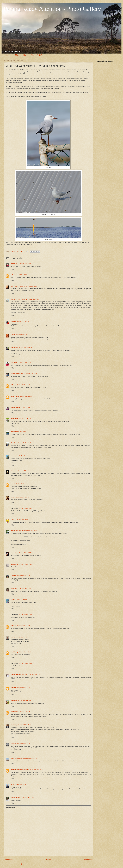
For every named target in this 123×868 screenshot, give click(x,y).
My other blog (21, 55)
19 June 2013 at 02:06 (24, 264)
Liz (11, 784)
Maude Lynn (14, 564)
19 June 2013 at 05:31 (25, 419)
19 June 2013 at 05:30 (27, 407)
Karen (12, 519)
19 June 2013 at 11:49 (24, 588)
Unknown (14, 385)
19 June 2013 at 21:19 (25, 652)
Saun (12, 600)
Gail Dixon (14, 701)
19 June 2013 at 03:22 (24, 385)
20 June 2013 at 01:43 (24, 712)
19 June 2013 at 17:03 (25, 615)
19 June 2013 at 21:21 (25, 663)
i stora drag (14, 419)
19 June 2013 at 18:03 (20, 637)
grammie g (14, 725)
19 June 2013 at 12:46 (21, 600)
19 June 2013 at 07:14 (20, 456)
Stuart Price (14, 553)
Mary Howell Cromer (17, 286)
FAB (12, 275)
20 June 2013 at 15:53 (31, 758)
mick (12, 432)
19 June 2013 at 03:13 (24, 362)
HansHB (13, 321)
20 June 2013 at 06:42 (24, 725)
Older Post (89, 860)
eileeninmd (14, 443)
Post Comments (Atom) (18, 864)
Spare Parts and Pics (17, 758)
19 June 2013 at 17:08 (24, 626)
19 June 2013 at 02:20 (20, 275)
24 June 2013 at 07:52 (27, 797)
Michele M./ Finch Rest (18, 531)
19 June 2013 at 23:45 (34, 674)
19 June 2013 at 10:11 (32, 531)
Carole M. (14, 575)
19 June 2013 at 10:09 (21, 519)
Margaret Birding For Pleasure (20, 770)
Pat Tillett (14, 743)
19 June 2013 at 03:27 (26, 396)
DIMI (12, 456)
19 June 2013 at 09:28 (23, 497)
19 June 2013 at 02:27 (30, 286)
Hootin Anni (14, 348)
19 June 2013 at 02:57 (23, 321)
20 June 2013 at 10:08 (24, 743)
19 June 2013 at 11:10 (24, 575)
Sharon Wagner (15, 407)
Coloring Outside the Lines (19, 674)
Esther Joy (14, 588)
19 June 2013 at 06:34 (21, 432)
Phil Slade (14, 712)
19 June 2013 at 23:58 (24, 687)
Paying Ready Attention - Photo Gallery (52, 9)
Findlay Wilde (15, 396)
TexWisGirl (14, 264)
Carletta (13, 334)
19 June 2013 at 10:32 (25, 553)
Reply (12, 269)
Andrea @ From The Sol (18, 299)
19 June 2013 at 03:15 (30, 374)
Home (8, 55)
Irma (12, 637)
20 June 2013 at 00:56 (24, 701)
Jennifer (13, 497)
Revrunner (14, 471)
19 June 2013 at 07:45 (24, 471)
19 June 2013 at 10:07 (25, 508)
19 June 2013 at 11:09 (25, 564)
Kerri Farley (14, 652)
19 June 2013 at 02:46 (33, 299)
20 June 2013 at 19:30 (36, 770)
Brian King (14, 362)
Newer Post (8, 860)
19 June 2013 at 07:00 (24, 443)
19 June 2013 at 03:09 (25, 348)
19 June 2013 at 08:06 (23, 484)
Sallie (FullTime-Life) (17, 374)
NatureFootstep (15, 797)
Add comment (11, 807)
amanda (13, 484)
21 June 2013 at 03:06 (20, 784)
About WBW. (36, 55)
